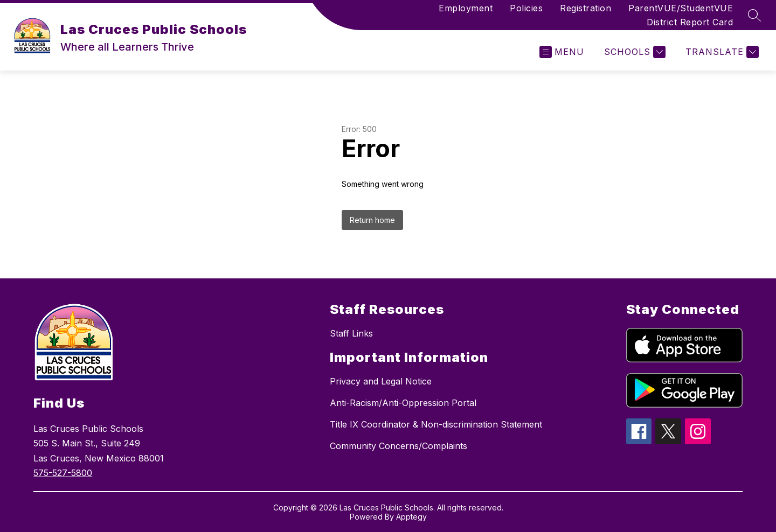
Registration (586, 8)
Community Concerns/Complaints (399, 446)
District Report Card (690, 22)
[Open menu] (562, 52)
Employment (466, 8)
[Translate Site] (721, 52)
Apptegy (411, 517)
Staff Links (351, 333)
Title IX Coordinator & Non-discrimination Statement (436, 424)
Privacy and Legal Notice (381, 381)
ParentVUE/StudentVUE (681, 8)
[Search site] (754, 15)
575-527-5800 (63, 473)
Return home (372, 220)
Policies (526, 8)
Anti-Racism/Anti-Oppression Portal (403, 403)
